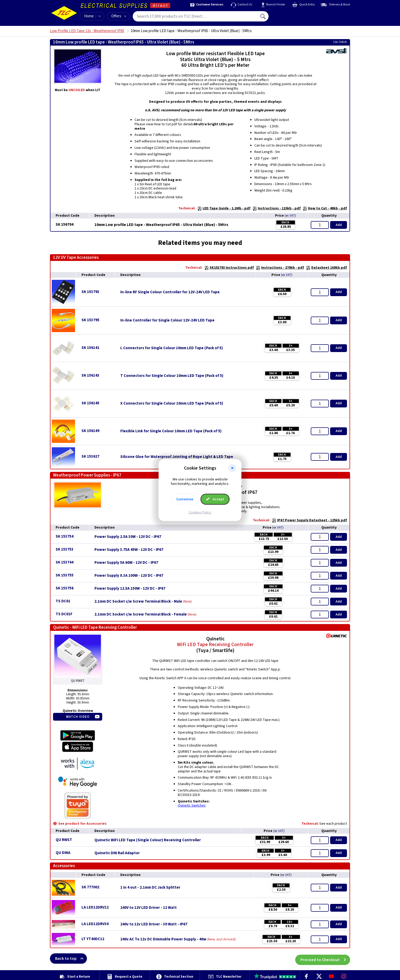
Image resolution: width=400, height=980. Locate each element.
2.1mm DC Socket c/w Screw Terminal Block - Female (141, 615)
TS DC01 (63, 601)
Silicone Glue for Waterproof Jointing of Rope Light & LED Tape (177, 457)
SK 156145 (90, 403)
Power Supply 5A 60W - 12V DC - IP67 (126, 563)
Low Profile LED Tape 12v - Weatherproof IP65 (87, 31)
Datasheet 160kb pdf (327, 268)
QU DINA (63, 853)
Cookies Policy (200, 512)
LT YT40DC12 (93, 939)
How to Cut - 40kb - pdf (325, 208)
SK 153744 (65, 562)
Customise (185, 499)
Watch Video (78, 717)
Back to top (71, 959)
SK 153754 (65, 536)
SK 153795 (90, 320)
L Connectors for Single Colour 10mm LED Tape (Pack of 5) (172, 348)
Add (339, 225)
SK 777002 (90, 887)
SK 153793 (90, 292)
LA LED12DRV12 (95, 907)
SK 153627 (90, 456)
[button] (232, 468)
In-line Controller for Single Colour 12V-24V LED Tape (167, 320)
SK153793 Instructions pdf (229, 268)
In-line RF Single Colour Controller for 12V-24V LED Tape (170, 292)
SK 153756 (65, 588)
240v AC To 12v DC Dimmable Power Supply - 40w (163, 939)
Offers (119, 16)
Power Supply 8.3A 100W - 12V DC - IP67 (129, 576)
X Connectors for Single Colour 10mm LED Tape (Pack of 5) (172, 404)
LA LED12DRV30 (95, 924)
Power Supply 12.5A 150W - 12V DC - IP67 (130, 589)
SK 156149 (90, 431)
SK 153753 (65, 549)
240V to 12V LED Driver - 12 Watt (149, 908)
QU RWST (64, 840)
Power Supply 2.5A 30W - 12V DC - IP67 (128, 537)
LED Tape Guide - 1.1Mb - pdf (224, 208)
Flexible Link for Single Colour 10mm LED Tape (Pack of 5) (171, 431)
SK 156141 (90, 348)
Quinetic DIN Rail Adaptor (117, 853)
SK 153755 (65, 575)
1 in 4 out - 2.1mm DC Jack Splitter (150, 888)
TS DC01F (64, 614)
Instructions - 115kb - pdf (277, 208)
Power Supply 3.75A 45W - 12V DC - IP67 (129, 550)
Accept (215, 499)
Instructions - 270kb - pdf (280, 268)
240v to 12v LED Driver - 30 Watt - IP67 (154, 924)
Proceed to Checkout (325, 959)
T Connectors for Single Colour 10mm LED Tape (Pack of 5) (172, 376)
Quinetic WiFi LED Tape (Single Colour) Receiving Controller (148, 840)
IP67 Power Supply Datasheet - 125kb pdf (309, 520)
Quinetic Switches (192, 806)
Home (89, 16)
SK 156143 (90, 375)
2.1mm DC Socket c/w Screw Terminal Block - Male (138, 602)
